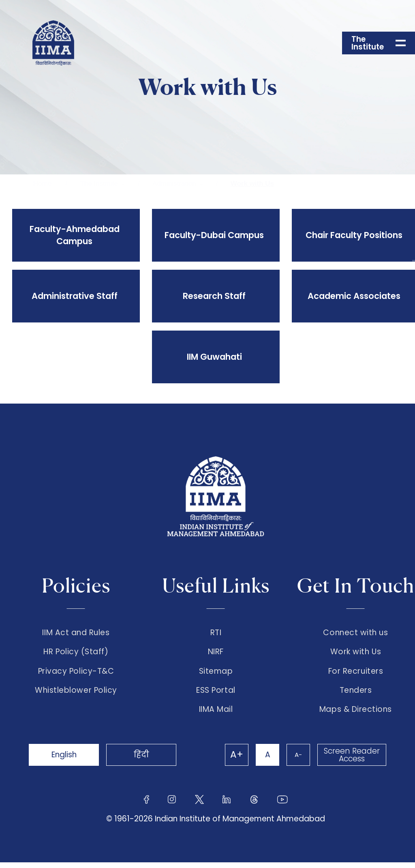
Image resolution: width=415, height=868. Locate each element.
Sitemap (216, 674)
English (66, 760)
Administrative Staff (74, 296)
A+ (233, 761)
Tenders (356, 695)
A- (297, 760)
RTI (216, 633)
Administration (174, 184)
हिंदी (147, 760)
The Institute (99, 184)
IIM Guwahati (214, 357)
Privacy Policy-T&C (76, 674)
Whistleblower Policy (76, 695)
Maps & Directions (356, 715)
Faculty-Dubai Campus (214, 235)
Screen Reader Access (351, 761)
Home (42, 184)
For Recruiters (356, 674)
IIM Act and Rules (76, 633)
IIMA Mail (216, 715)
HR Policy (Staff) (76, 653)
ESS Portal (216, 695)
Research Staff (214, 296)
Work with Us (252, 184)
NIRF (216, 653)
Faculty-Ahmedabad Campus (74, 235)
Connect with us (355, 633)
